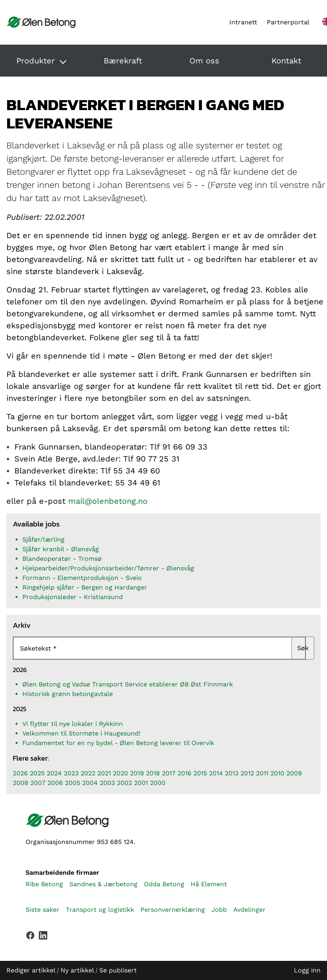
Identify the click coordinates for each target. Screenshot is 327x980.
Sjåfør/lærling (43, 539)
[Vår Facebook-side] (30, 935)
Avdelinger (249, 910)
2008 (21, 783)
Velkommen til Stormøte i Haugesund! (81, 733)
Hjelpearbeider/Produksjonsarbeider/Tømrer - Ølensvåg (108, 568)
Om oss (204, 61)
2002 (124, 783)
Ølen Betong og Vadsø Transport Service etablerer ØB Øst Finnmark (128, 684)
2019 (137, 773)
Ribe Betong (44, 884)
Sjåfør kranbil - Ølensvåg (61, 549)
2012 (247, 773)
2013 (232, 773)
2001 (141, 783)
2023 (71, 773)
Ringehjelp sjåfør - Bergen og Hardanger (85, 587)
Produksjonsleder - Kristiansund (73, 597)
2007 (38, 783)
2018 (153, 773)
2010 (277, 773)
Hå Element (209, 884)
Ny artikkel (77, 970)
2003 (107, 783)
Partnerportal (288, 22)
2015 (200, 773)
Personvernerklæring (173, 910)
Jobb (219, 910)
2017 (169, 773)
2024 (54, 773)
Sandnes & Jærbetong (103, 884)
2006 (55, 783)
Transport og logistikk (100, 910)
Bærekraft (123, 61)
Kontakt (286, 61)
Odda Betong (164, 884)
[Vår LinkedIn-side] (43, 937)
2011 (262, 773)
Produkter (35, 61)
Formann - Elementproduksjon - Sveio (82, 578)
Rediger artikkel (31, 970)
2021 (104, 773)
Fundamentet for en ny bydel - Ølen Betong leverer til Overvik (118, 743)
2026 (20, 773)
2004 (90, 783)
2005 (73, 783)
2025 (37, 773)
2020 (120, 773)
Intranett (243, 22)
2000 (158, 783)
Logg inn (307, 970)
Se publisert (118, 970)
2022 (88, 773)
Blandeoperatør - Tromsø (62, 559)
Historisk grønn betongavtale (68, 694)
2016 (184, 773)
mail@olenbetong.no (108, 501)
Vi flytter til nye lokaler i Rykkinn (73, 724)
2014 (216, 773)
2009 (294, 773)
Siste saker (42, 910)
